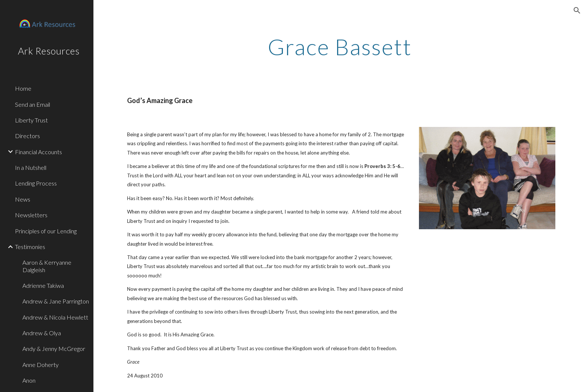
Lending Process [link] (36, 183)
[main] (340, 47)
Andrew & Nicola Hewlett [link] (55, 317)
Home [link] (23, 88)
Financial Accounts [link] (38, 152)
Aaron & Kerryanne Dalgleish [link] (47, 266)
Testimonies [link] (30, 247)
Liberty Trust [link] (31, 120)
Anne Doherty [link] (41, 365)
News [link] (23, 199)
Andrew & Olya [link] (42, 333)
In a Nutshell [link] (31, 167)
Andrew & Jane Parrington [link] (56, 301)
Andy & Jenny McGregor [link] (54, 349)
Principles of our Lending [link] (46, 231)
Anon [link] (29, 380)
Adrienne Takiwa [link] (43, 285)
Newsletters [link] (31, 215)
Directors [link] (27, 136)
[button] (577, 10)
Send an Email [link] (33, 104)
